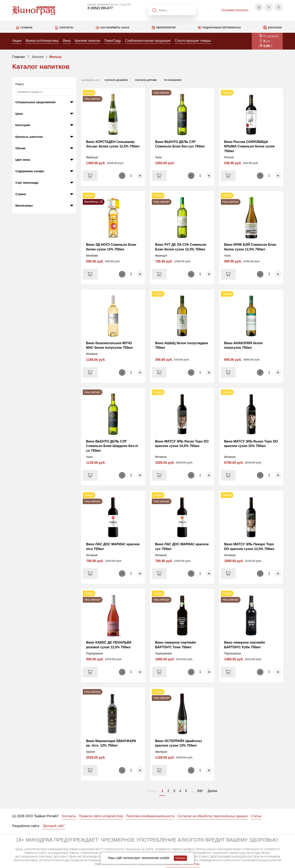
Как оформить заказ (115, 28)
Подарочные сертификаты (222, 28)
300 (200, 791)
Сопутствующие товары (193, 41)
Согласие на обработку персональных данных (212, 816)
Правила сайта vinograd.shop (101, 816)
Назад (152, 791)
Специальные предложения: (36, 102)
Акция (17, 41)
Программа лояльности (235, 10)
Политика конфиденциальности (150, 816)
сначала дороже (146, 80)
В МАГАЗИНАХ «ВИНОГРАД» (183, 864)
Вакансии (275, 28)
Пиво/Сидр (113, 41)
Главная (26, 28)
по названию (173, 80)
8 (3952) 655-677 (100, 8)
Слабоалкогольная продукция (148, 41)
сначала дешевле (116, 80)
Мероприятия (166, 28)
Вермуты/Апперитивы (42, 41)
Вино (67, 41)
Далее (213, 791)
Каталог (38, 57)
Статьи (256, 816)
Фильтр (55, 57)
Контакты (66, 28)
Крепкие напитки (87, 41)
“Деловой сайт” (54, 826)
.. (192, 791)
